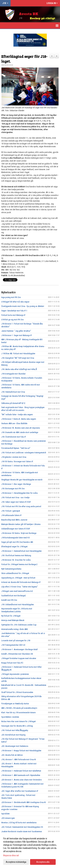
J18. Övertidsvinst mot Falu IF (14, 437)
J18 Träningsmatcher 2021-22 (13, 645)
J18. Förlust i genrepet (11, 511)
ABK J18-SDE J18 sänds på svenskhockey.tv (19, 708)
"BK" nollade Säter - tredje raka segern (17, 414)
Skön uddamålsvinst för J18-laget (15, 573)
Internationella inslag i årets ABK (15, 629)
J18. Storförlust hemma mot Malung (16, 555)
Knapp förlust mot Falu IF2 (12, 663)
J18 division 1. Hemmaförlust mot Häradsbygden (21, 551)
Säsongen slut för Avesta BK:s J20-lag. (17, 726)
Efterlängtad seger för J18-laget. (24, 59)
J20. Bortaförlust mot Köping (13, 735)
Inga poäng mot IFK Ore (11, 297)
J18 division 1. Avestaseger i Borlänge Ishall (19, 649)
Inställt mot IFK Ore (9, 600)
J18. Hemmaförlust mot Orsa (13, 392)
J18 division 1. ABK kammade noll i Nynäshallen (21, 775)
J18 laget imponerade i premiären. (15, 674)
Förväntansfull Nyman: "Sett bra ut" (16, 448)
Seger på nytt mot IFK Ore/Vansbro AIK (17, 542)
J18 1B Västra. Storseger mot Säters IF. (17, 461)
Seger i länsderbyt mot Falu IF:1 (14, 311)
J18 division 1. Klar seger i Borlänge (16, 484)
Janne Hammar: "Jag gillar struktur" (16, 331)
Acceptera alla (43, 862)
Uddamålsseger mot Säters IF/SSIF (16, 529)
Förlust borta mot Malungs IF (13, 315)
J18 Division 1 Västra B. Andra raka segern (19, 419)
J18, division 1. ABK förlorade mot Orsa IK (19, 759)
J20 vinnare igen (8, 818)
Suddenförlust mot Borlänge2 (14, 596)
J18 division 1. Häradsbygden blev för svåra (19, 493)
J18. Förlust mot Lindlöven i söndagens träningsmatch (24, 453)
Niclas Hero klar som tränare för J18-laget (18, 721)
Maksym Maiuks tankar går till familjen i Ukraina (21, 524)
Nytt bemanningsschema (11, 569)
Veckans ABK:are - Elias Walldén (14, 423)
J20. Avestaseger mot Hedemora (15, 746)
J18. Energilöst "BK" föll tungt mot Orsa (18, 358)
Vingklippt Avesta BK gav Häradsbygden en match (22, 480)
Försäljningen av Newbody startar (15, 704)
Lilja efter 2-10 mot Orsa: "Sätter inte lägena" (20, 587)
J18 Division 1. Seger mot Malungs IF (17, 335)
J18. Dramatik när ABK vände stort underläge (20, 432)
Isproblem (5, 814)
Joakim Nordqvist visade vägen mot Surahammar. (22, 831)
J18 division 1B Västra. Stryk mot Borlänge (19, 533)
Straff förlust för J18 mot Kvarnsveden (17, 692)
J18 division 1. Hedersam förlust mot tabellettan (21, 771)
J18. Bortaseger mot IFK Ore (13, 489)
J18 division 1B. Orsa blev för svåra (16, 560)
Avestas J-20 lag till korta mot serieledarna (19, 823)
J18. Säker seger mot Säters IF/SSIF (16, 502)
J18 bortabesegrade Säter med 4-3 (16, 538)
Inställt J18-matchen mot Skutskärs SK (17, 654)
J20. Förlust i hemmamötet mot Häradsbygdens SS (22, 827)
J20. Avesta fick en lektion (12, 755)
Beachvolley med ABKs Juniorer (14, 520)
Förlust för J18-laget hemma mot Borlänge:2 (19, 564)
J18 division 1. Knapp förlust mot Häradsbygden (21, 751)
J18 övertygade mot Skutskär (13, 374)
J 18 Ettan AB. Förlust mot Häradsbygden (18, 353)
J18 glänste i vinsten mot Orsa (14, 457)
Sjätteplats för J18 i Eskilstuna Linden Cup (19, 625)
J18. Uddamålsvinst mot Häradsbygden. (18, 604)
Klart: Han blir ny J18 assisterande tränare (18, 712)
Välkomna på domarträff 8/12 (13, 403)
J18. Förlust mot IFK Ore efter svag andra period (21, 506)
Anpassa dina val (11, 855)
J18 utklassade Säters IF (11, 515)
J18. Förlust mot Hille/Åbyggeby (15, 730)
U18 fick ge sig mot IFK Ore (12, 320)
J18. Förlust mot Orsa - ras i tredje (15, 497)
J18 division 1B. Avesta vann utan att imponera (21, 428)
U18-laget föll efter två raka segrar (15, 302)
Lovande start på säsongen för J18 (16, 640)
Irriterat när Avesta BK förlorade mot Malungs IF (21, 582)
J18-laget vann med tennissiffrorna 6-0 (17, 591)
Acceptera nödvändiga (16, 862)
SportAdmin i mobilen (10, 717)
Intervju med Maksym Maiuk (13, 620)
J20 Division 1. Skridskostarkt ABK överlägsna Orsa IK (24, 802)
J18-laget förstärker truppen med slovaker (19, 658)
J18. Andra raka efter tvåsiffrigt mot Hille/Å (19, 369)
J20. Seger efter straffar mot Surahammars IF (20, 791)
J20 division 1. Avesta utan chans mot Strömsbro (22, 780)
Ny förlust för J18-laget (11, 616)
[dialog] (30, 850)
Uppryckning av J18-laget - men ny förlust (18, 578)
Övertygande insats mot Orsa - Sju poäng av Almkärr (23, 306)
